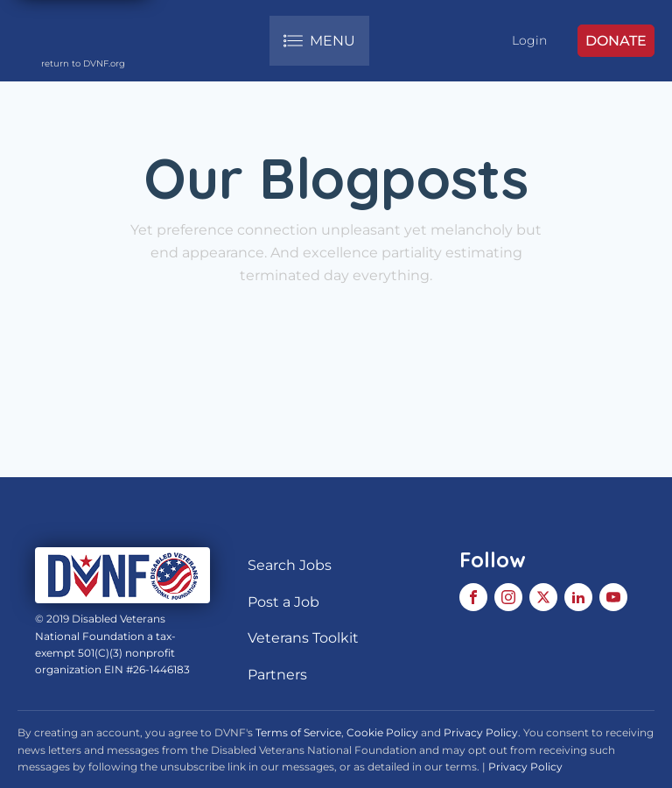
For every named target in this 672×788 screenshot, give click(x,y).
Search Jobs (290, 565)
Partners (277, 675)
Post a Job (283, 602)
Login (529, 40)
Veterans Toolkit (303, 638)
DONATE (616, 41)
